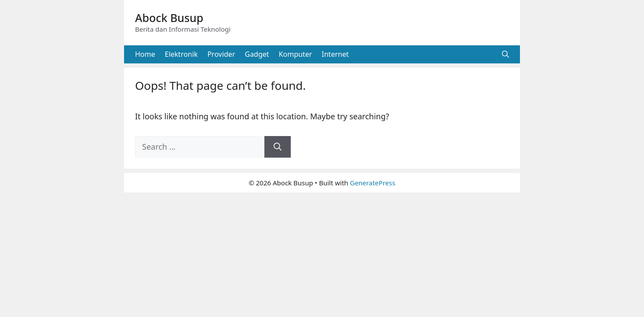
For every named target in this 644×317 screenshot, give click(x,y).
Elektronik (181, 54)
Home (145, 54)
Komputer (296, 54)
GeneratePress (372, 183)
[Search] (278, 147)
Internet (335, 54)
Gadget (257, 54)
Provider (221, 54)
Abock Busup (169, 18)
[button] (505, 54)
